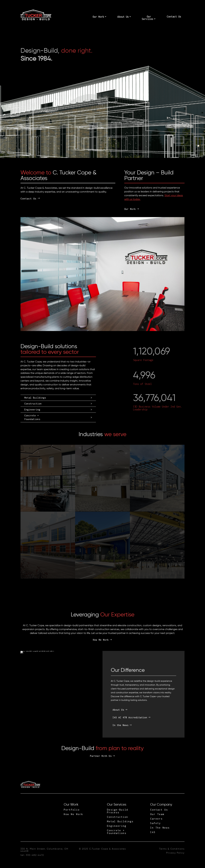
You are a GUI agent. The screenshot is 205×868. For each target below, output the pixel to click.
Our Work (98, 17)
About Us (123, 17)
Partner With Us (101, 756)
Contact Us (174, 17)
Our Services (148, 18)
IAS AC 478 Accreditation (130, 717)
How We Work (101, 640)
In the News (121, 725)
